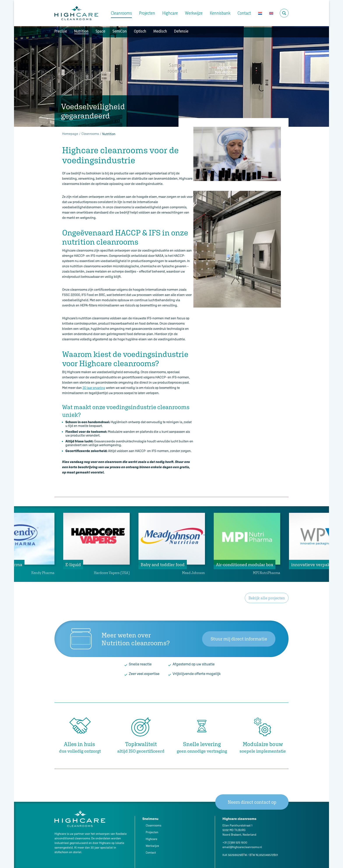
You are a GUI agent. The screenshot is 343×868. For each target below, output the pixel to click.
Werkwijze (194, 13)
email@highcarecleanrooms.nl (242, 847)
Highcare (170, 13)
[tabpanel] (172, 544)
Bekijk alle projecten (267, 598)
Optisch (140, 31)
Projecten (147, 13)
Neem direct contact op (252, 802)
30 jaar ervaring (94, 388)
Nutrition (81, 31)
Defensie (181, 31)
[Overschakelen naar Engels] (271, 13)
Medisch (160, 31)
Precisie (61, 31)
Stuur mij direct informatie (239, 639)
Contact (244, 13)
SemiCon (120, 31)
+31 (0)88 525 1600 (235, 843)
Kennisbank (220, 13)
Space (100, 31)
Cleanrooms (121, 13)
